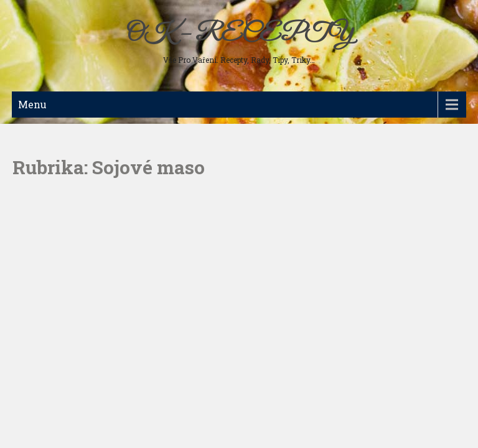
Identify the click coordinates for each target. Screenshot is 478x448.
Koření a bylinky (50, 230)
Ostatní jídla (43, 250)
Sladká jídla (42, 190)
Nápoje (33, 210)
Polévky (35, 151)
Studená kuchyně (51, 170)
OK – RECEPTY (239, 34)
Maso (31, 131)
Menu (32, 104)
